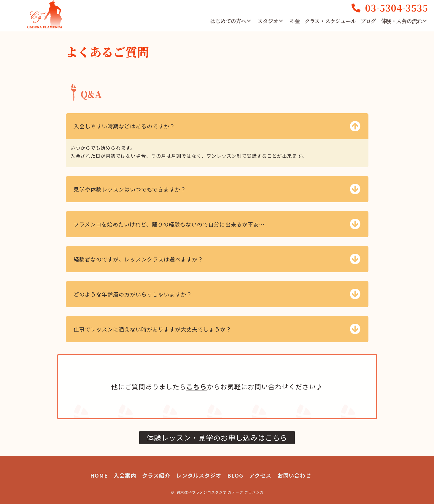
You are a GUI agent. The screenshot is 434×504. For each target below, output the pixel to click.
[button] (249, 21)
